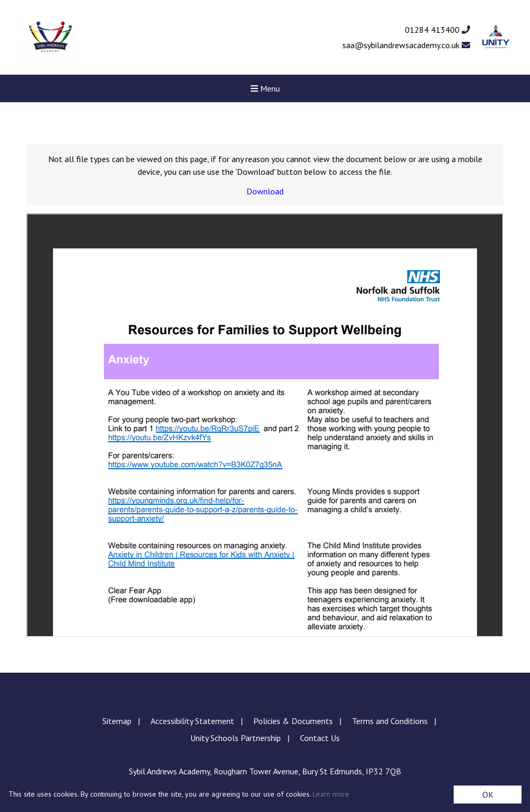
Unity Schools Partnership (236, 738)
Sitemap (117, 721)
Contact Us (320, 738)
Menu (265, 88)
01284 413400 (438, 30)
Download (265, 191)
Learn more (331, 794)
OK (488, 795)
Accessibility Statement (192, 721)
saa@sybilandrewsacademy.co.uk (406, 45)
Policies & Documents (293, 721)
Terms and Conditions (390, 721)
